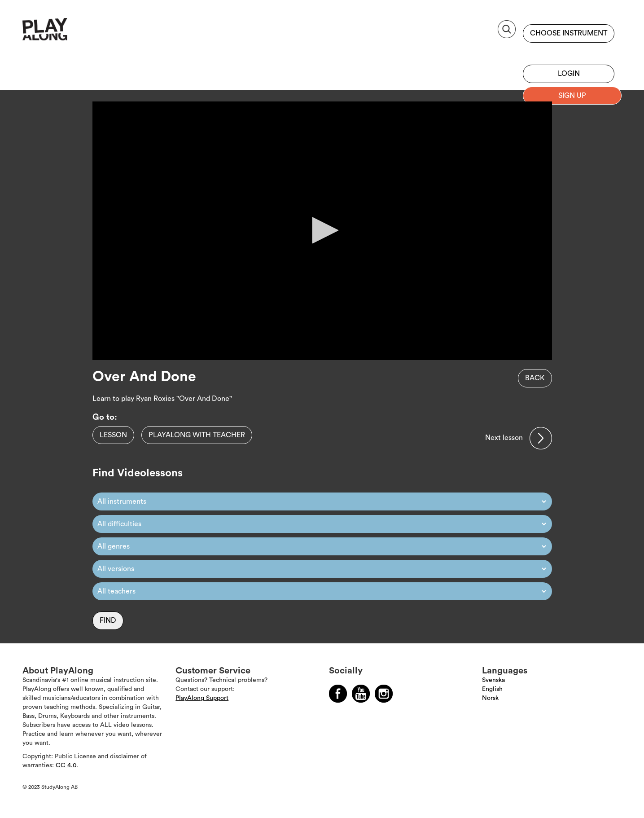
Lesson (113, 435)
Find (108, 620)
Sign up (569, 52)
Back (535, 378)
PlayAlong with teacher (197, 435)
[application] (322, 231)
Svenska (493, 680)
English (492, 689)
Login (569, 74)
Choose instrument (569, 33)
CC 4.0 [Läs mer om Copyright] (66, 765)
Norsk (490, 698)
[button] (322, 230)
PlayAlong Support (202, 698)
